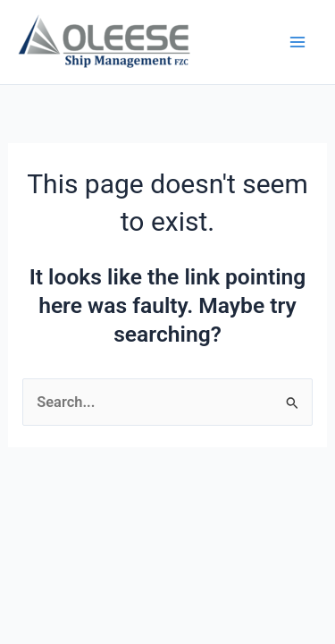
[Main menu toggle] (297, 42)
